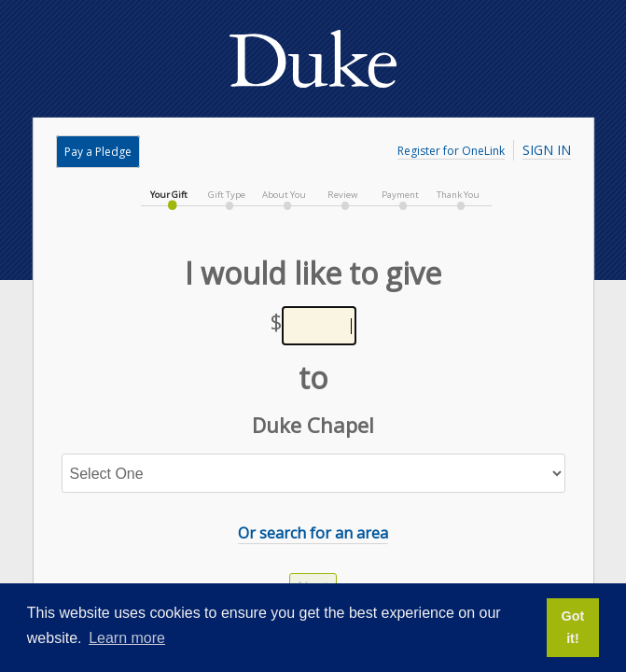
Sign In (547, 150)
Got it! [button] (573, 627)
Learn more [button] (127, 638)
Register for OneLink (451, 151)
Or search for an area (313, 533)
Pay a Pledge (98, 152)
